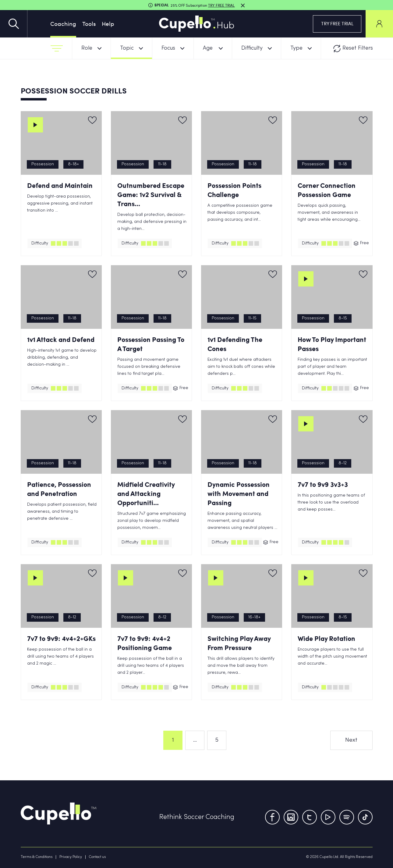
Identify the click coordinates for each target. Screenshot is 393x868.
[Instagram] (291, 817)
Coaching (63, 23)
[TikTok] (365, 817)
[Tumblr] (347, 817)
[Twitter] (310, 817)
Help (108, 23)
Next (351, 740)
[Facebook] (272, 817)
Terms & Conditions (37, 857)
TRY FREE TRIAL (337, 23)
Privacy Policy (71, 857)
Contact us (97, 857)
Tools (89, 23)
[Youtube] (328, 817)
